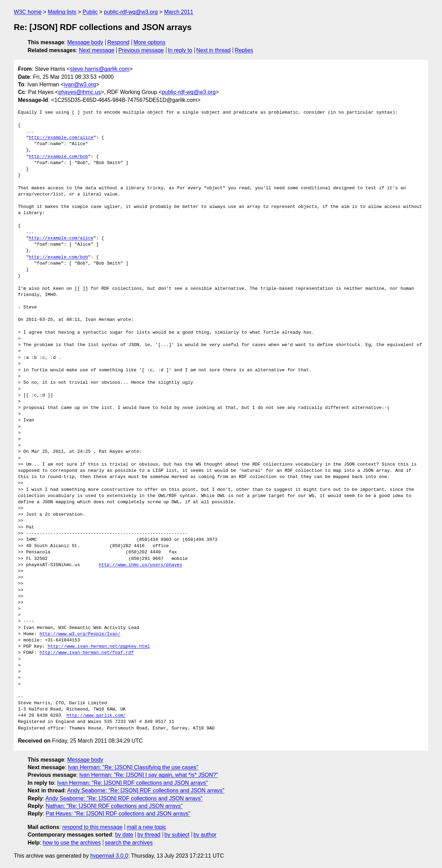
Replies (244, 50)
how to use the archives (72, 843)
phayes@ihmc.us (80, 92)
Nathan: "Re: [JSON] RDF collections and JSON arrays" (114, 806)
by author (205, 835)
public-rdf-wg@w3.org (131, 12)
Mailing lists (62, 12)
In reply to (180, 50)
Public (90, 12)
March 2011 (179, 12)
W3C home (28, 12)
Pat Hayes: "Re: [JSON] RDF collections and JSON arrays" (118, 814)
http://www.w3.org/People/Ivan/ (80, 634)
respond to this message (92, 827)
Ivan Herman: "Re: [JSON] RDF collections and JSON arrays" (132, 783)
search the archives (129, 843)
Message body (85, 42)
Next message (97, 50)
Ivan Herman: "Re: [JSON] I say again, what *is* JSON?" (148, 775)
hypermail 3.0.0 (109, 856)
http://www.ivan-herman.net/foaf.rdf (87, 653)
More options (150, 42)
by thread (149, 835)
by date (124, 835)
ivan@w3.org (80, 84)
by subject (177, 835)
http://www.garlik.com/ (96, 716)
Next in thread (213, 50)
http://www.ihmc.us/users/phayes (141, 565)
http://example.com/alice (61, 138)
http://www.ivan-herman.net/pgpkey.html (99, 647)
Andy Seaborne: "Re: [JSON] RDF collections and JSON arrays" (146, 790)
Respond (118, 42)
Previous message (141, 50)
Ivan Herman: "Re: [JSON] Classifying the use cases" (133, 767)
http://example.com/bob (58, 157)
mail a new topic (147, 827)
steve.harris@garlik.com (100, 69)
